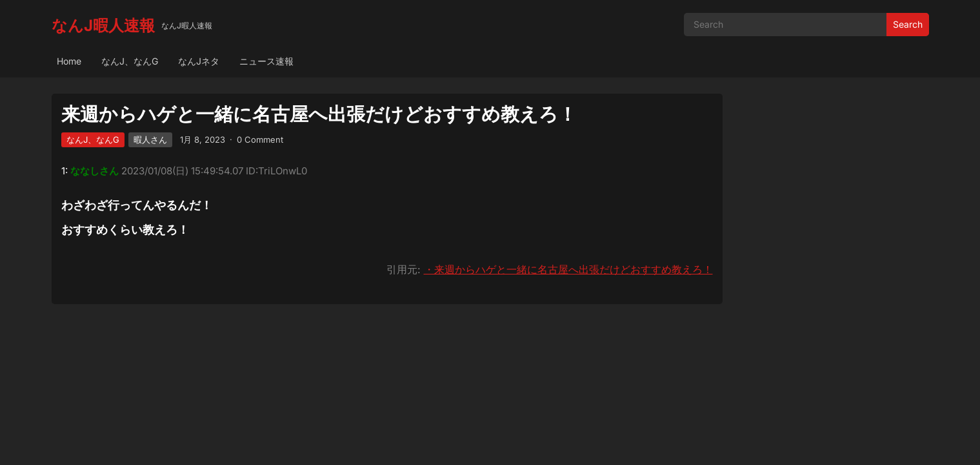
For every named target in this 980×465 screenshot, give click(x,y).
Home (69, 61)
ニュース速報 (266, 61)
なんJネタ (199, 61)
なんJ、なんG (130, 61)
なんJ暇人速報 (103, 26)
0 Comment (260, 139)
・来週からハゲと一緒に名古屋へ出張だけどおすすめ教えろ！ (568, 269)
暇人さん (150, 139)
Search (908, 24)
